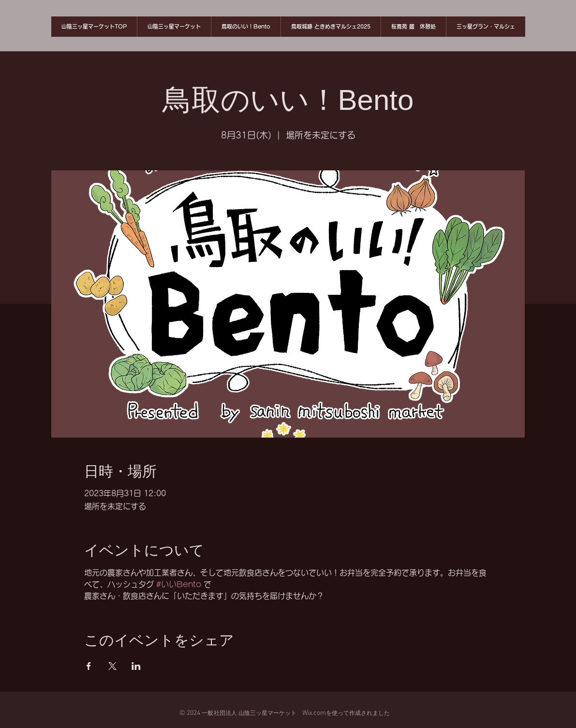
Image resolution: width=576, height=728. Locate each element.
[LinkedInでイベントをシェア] (136, 666)
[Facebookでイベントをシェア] (89, 666)
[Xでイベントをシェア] (112, 666)
